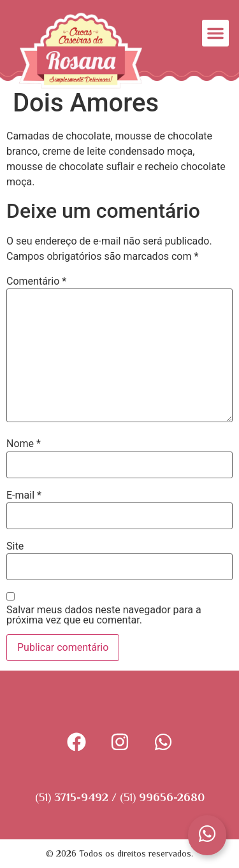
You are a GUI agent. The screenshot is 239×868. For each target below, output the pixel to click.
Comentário (36, 281)
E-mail (24, 495)
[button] (215, 33)
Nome (24, 444)
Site (15, 546)
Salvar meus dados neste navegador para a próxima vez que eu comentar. (104, 615)
